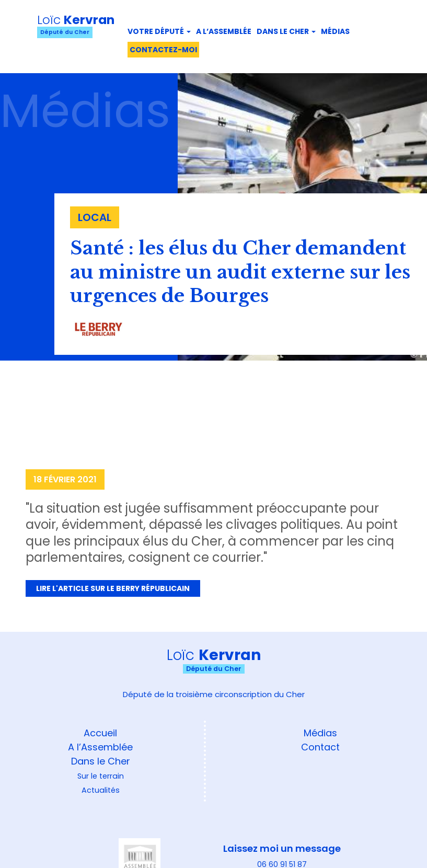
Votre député (159, 31)
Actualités (101, 790)
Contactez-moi (163, 50)
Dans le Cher (286, 31)
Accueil (100, 733)
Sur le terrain (101, 776)
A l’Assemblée (100, 747)
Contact (320, 747)
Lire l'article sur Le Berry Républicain (113, 588)
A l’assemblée (224, 31)
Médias (335, 31)
